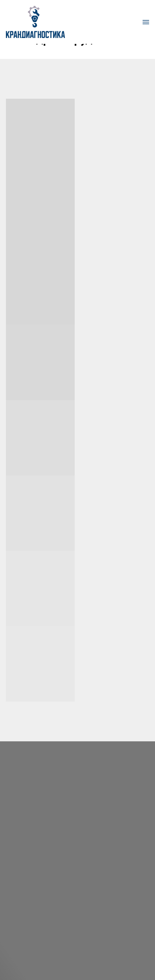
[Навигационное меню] (146, 22)
